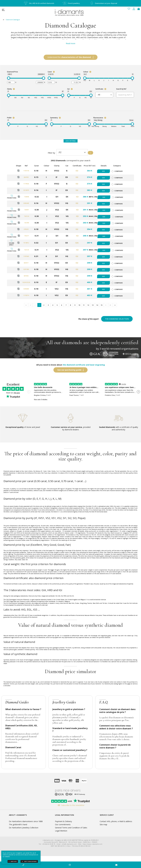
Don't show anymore (29, 861)
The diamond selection (117, 319)
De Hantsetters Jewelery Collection (24, 828)
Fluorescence (98, 118)
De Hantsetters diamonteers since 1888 (26, 821)
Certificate (99, 89)
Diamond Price (12, 72)
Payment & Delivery (63, 821)
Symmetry (54, 118)
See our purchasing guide (69, 370)
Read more (71, 43)
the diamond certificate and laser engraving (84, 365)
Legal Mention (61, 831)
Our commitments (63, 824)
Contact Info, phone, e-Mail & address (116, 821)
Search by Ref (121, 89)
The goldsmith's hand (18, 824)
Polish (9, 118)
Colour (86, 72)
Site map (103, 824)
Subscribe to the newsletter (70, 805)
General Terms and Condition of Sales (71, 828)
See (103, 171)
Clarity (9, 89)
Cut (68, 89)
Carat (50, 72)
